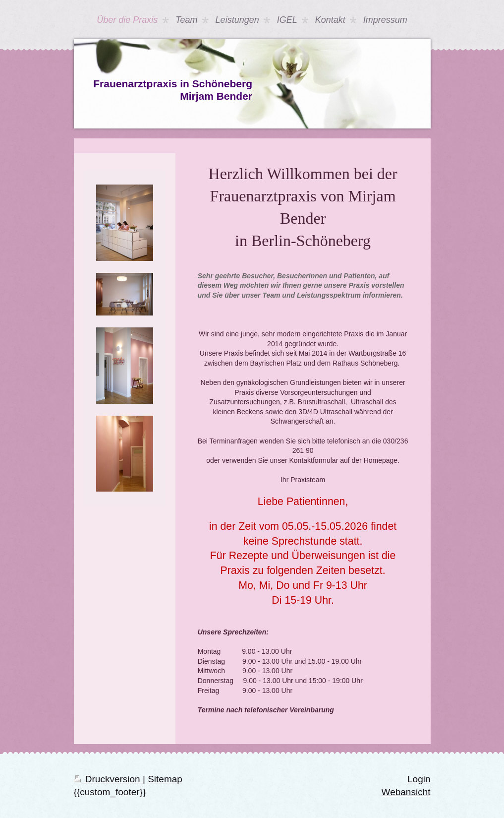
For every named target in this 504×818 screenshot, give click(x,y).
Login (419, 779)
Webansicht (406, 792)
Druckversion (108, 779)
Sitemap (165, 779)
